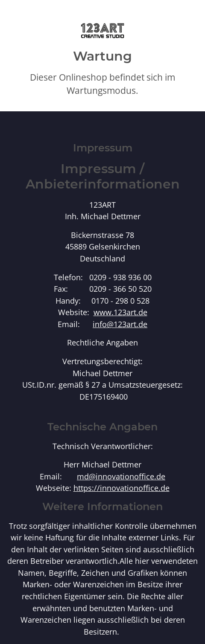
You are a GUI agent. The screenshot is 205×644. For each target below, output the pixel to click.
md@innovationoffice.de (121, 476)
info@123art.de (120, 324)
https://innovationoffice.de (122, 488)
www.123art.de (120, 312)
